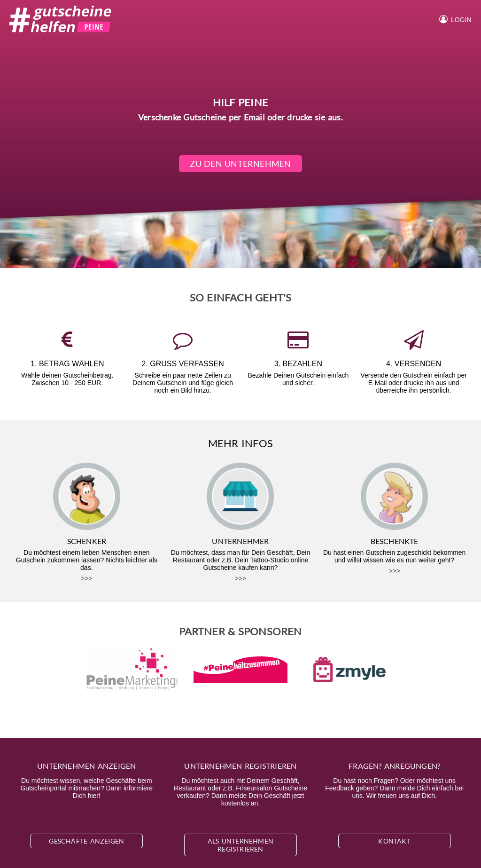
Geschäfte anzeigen (86, 841)
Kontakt (394, 841)
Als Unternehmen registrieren (240, 845)
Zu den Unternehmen (241, 164)
